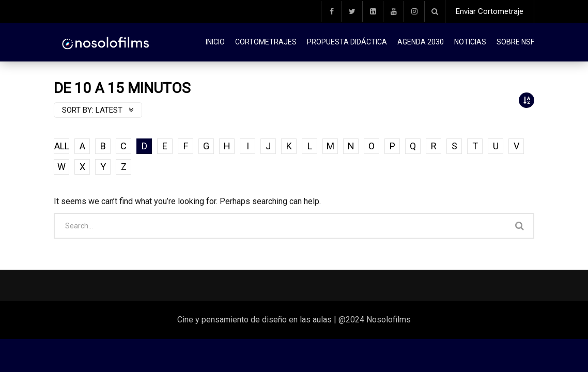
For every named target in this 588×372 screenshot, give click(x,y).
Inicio (215, 42)
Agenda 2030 (421, 42)
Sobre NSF (515, 42)
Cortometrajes (266, 42)
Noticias (470, 42)
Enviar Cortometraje (490, 11)
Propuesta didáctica (347, 42)
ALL (62, 146)
